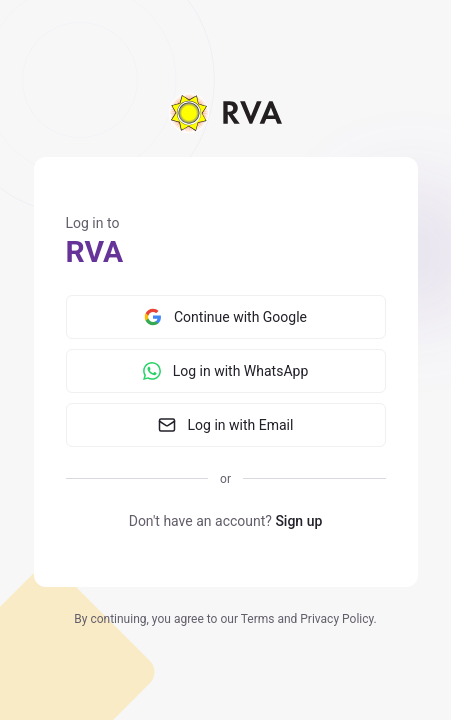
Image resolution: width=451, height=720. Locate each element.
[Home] (225, 113)
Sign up (298, 521)
